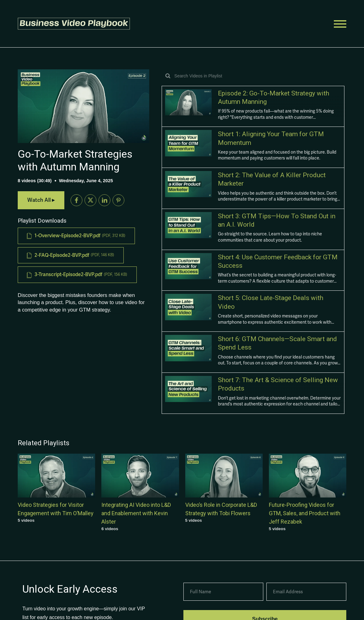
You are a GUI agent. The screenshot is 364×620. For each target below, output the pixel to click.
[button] (75, 24)
